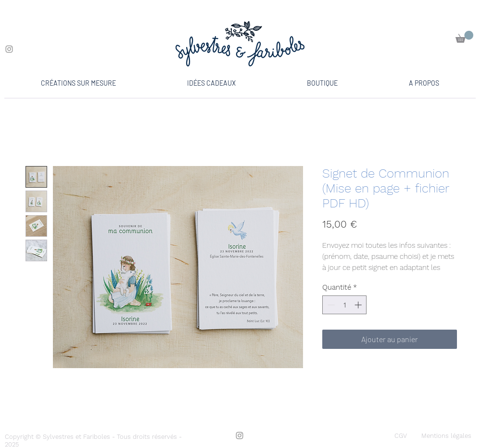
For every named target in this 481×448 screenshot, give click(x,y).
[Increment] (359, 305)
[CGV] (401, 436)
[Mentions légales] (446, 436)
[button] (464, 37)
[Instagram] (9, 49)
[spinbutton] (345, 305)
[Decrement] (330, 305)
